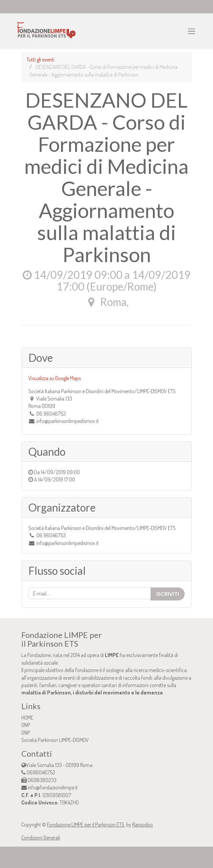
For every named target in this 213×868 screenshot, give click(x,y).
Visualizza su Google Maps (55, 378)
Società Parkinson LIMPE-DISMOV (55, 740)
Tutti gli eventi (41, 60)
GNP (26, 733)
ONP (26, 725)
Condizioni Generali (41, 838)
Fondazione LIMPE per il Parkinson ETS (86, 825)
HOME (27, 718)
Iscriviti (168, 594)
